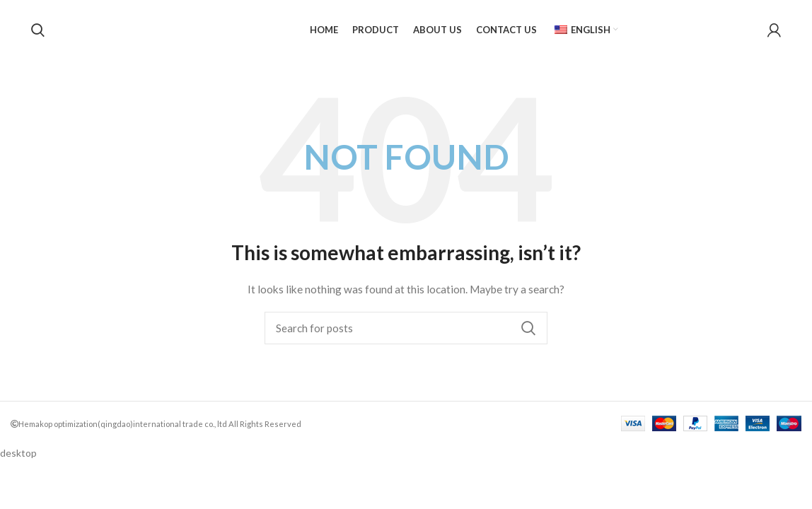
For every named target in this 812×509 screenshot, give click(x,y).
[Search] (38, 30)
